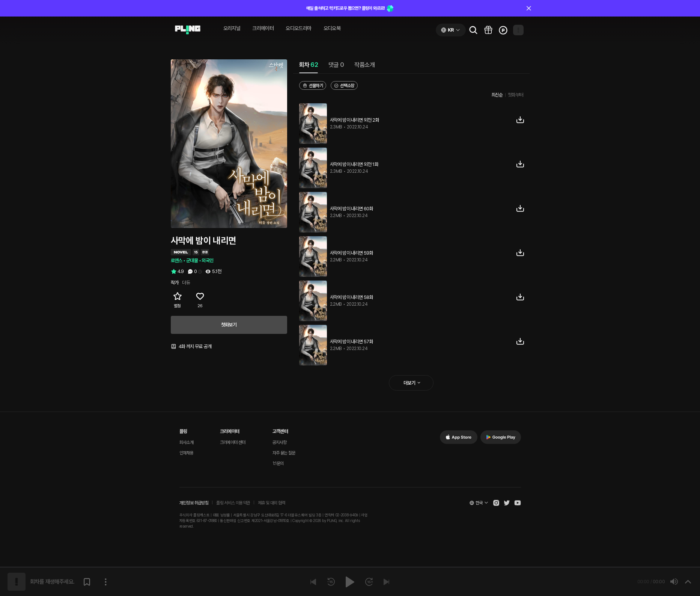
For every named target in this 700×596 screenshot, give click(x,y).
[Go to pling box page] (488, 30)
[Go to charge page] (503, 30)
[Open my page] (518, 30)
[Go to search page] (473, 30)
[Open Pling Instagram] (496, 503)
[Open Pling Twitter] (507, 503)
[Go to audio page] (188, 30)
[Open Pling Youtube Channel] (518, 503)
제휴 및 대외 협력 (272, 503)
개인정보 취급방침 (194, 503)
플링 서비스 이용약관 (233, 503)
